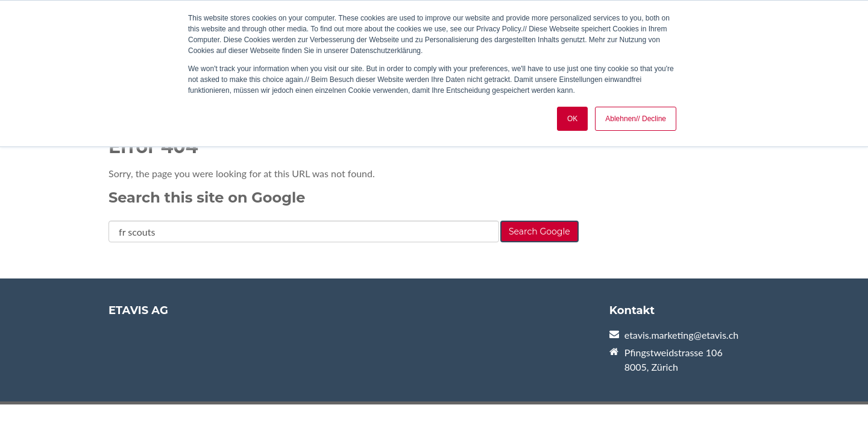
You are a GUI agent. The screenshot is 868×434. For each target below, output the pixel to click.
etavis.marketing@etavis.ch (681, 335)
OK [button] (572, 119)
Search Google (539, 231)
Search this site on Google (207, 197)
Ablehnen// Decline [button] (636, 119)
